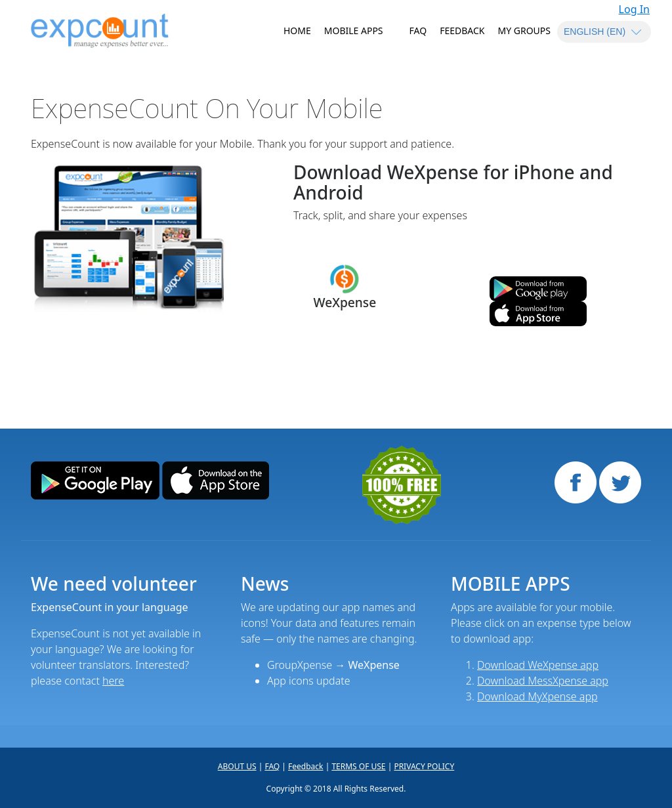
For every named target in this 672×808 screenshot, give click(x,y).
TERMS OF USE (358, 766)
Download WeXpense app (538, 665)
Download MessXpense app (543, 681)
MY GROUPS (525, 31)
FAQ (418, 31)
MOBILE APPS (354, 31)
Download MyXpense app (537, 696)
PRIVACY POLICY (424, 766)
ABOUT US (237, 766)
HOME (297, 31)
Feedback (462, 31)
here (113, 681)
